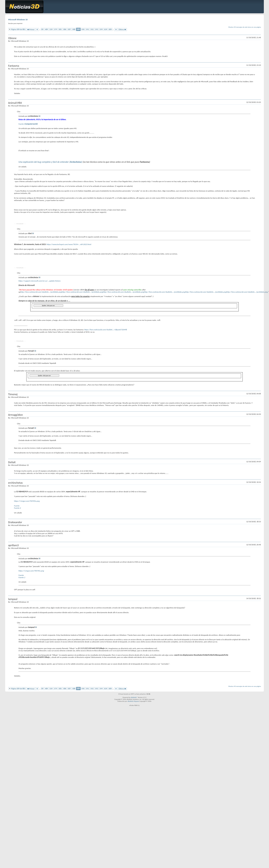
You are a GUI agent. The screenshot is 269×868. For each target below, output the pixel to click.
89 (42, 29)
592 (92, 29)
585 (60, 29)
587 (69, 29)
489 (46, 29)
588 (74, 29)
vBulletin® (134, 697)
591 (87, 29)
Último (122, 29)
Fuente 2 (17, 508)
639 (106, 29)
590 (83, 29)
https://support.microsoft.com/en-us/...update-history (40, 281)
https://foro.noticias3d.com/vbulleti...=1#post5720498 (105, 330)
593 (97, 29)
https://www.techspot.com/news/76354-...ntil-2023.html (69, 244)
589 (78, 29)
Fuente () (28, 124)
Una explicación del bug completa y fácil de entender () (50, 162)
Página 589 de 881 (18, 29)
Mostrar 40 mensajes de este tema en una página (245, 27)
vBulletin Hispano (133, 701)
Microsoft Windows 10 (18, 20)
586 (65, 29)
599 (101, 29)
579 (56, 29)
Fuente (17, 506)
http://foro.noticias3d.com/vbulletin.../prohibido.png (41, 292)
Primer (31, 29)
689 (110, 29)
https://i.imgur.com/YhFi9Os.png (27, 501)
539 (51, 29)
